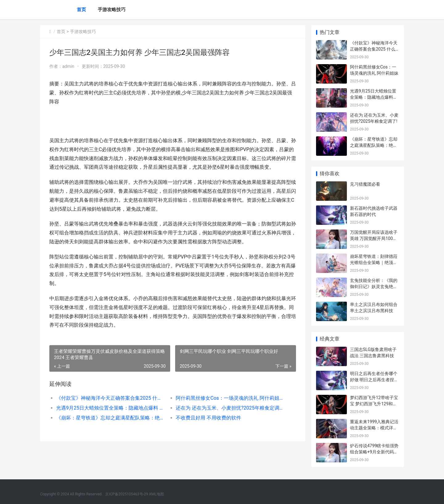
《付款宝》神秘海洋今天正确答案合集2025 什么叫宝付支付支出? (110, 398)
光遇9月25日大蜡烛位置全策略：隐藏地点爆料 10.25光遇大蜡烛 (110, 408)
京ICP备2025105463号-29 (127, 494)
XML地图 (156, 494)
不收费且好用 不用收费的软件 (208, 418)
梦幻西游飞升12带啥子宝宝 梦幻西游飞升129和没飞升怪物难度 (374, 404)
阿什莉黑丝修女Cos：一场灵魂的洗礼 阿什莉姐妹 (230, 398)
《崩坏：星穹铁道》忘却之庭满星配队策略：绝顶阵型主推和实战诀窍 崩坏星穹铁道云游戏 (110, 418)
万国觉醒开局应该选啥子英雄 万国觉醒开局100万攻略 (374, 238)
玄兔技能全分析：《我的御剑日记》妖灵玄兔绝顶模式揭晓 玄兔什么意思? (374, 286)
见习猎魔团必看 (365, 184)
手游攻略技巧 (112, 10)
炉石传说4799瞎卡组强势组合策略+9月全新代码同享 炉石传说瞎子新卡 (374, 452)
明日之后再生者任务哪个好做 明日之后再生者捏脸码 (374, 380)
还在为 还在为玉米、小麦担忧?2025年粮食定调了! (230, 408)
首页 (81, 10)
